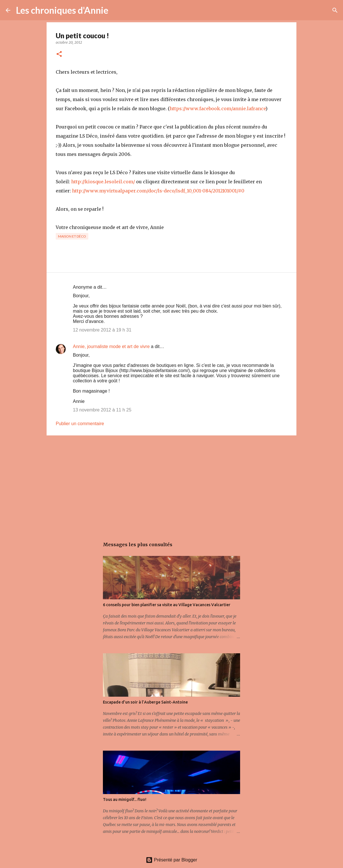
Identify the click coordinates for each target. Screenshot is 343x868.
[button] (59, 54)
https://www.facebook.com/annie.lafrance (218, 108)
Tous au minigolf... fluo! (125, 799)
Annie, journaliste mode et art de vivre (111, 346)
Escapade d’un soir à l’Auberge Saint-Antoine (145, 702)
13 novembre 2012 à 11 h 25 (102, 410)
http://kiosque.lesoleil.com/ (103, 182)
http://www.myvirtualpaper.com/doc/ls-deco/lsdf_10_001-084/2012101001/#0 (158, 191)
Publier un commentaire (80, 424)
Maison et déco (72, 236)
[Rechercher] (116, 10)
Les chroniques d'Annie (62, 10)
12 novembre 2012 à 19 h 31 (102, 330)
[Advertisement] (171, 484)
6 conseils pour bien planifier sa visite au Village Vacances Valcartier (167, 605)
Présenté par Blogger (171, 860)
